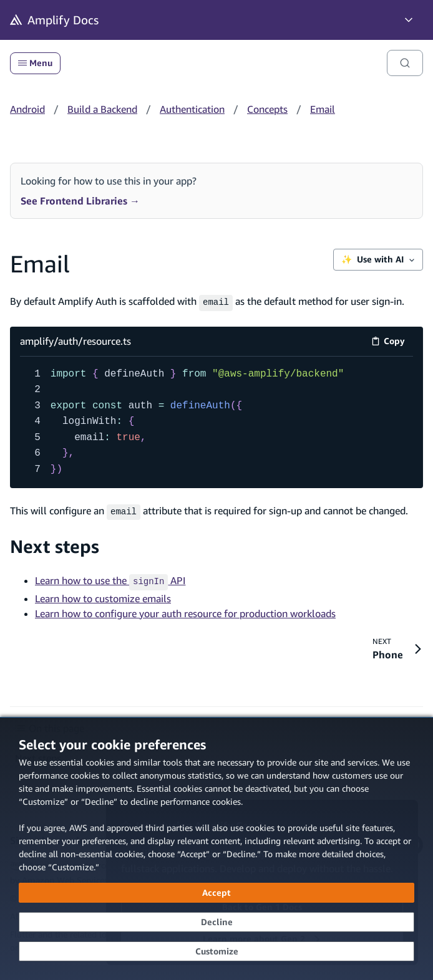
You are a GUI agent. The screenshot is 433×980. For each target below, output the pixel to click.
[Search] (405, 63)
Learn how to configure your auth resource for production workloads (185, 609)
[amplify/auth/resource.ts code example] (216, 420)
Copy (392, 341)
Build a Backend (102, 109)
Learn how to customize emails (103, 594)
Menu (35, 63)
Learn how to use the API (110, 578)
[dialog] (216, 848)
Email (323, 109)
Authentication (192, 109)
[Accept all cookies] (216, 893)
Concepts (267, 109)
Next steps (55, 544)
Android (27, 109)
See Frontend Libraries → (80, 201)
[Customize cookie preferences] (216, 951)
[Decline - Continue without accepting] (216, 922)
